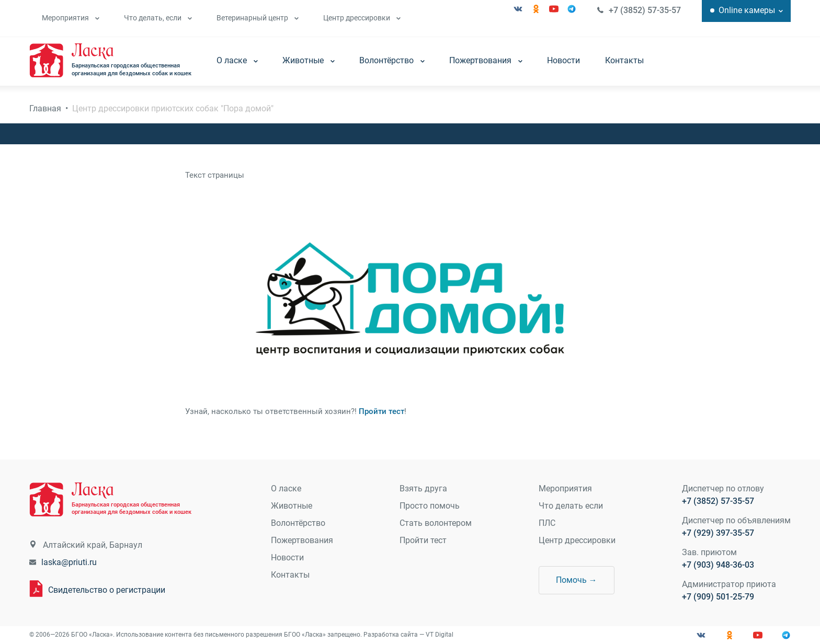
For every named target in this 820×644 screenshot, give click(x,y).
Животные (309, 60)
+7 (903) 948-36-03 (718, 565)
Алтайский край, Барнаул (93, 545)
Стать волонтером (436, 523)
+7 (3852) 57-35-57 (645, 10)
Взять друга (423, 488)
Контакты (624, 60)
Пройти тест (381, 411)
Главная (45, 108)
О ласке (237, 60)
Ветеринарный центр (258, 18)
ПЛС (547, 523)
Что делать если (571, 506)
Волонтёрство (392, 60)
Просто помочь (430, 506)
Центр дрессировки (362, 18)
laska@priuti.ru (69, 562)
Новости (563, 60)
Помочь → (577, 580)
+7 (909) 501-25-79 (718, 597)
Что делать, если (158, 18)
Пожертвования (486, 60)
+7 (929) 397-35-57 (718, 533)
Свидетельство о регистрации (107, 590)
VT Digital (440, 635)
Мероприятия (71, 18)
